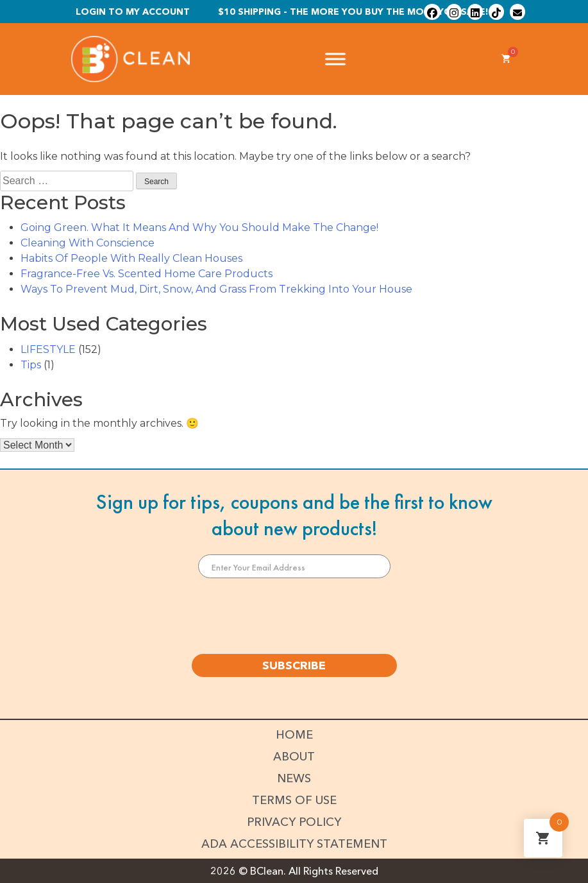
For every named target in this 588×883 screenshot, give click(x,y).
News (294, 778)
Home (294, 735)
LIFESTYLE (48, 349)
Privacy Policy (294, 822)
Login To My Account (133, 12)
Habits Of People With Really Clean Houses (131, 258)
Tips (31, 365)
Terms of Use (294, 800)
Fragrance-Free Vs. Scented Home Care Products (147, 274)
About (294, 757)
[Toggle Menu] (335, 59)
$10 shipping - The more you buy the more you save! (353, 12)
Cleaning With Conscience (88, 243)
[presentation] (294, 616)
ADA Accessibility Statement (294, 844)
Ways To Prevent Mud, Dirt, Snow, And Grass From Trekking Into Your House (216, 289)
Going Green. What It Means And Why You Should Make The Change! (199, 227)
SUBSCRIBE (294, 665)
